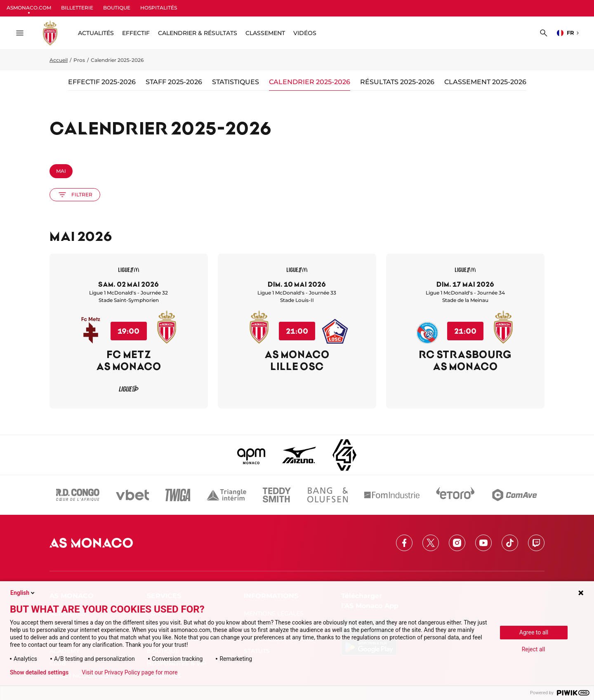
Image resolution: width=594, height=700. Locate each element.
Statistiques (236, 82)
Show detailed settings (39, 672)
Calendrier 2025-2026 (310, 82)
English (23, 593)
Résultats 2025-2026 (397, 82)
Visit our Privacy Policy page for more (130, 672)
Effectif (136, 33)
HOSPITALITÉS (159, 8)
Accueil (59, 60)
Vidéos (305, 33)
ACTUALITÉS (96, 33)
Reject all (534, 649)
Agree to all (534, 632)
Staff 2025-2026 (174, 82)
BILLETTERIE (77, 8)
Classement (265, 33)
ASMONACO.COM (29, 8)
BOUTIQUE (117, 8)
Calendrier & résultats (198, 33)
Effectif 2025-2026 (102, 82)
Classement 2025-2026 (485, 82)
